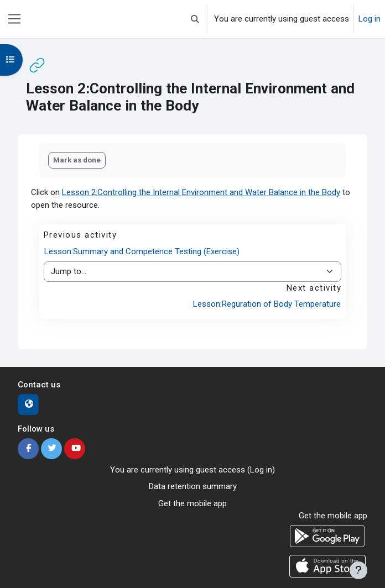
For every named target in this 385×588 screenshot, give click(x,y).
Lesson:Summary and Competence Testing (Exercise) (142, 251)
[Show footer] (358, 570)
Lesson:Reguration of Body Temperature (267, 304)
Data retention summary (193, 486)
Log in (370, 19)
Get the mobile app (192, 503)
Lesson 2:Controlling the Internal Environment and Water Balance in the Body (201, 192)
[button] (195, 19)
